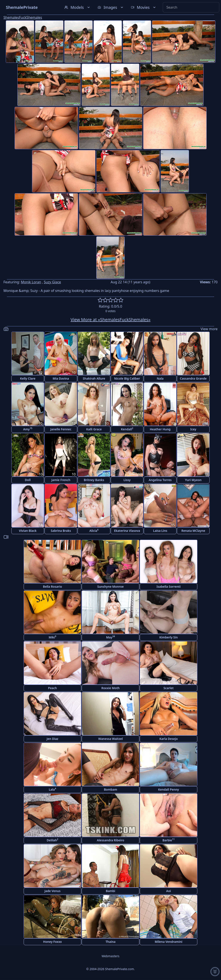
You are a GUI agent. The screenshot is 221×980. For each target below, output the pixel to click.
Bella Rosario (53, 587)
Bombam (110, 789)
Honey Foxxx (53, 942)
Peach (53, 688)
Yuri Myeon (193, 480)
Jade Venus (53, 891)
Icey (193, 429)
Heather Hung (160, 429)
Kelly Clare (28, 378)
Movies (144, 7)
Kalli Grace (94, 429)
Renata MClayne (193, 531)
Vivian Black (28, 531)
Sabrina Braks (61, 531)
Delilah (52, 840)
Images (111, 7)
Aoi (169, 891)
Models (78, 7)
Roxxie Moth (110, 688)
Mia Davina (61, 378)
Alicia (94, 530)
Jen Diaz (52, 739)
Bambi (110, 891)
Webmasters (110, 956)
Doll (28, 480)
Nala (160, 378)
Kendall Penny (168, 789)
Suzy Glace (52, 282)
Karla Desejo (168, 739)
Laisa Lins (160, 531)
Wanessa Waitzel (110, 739)
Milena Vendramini (169, 942)
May (111, 637)
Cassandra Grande (193, 378)
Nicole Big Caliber (127, 378)
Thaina (110, 942)
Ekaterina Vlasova (127, 531)
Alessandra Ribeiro (110, 840)
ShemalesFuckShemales (23, 17)
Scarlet (169, 688)
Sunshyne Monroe (110, 587)
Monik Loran (31, 282)
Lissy (127, 480)
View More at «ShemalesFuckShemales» (110, 320)
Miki (52, 637)
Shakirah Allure (94, 378)
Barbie (169, 840)
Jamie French (61, 480)
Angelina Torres (160, 480)
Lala (52, 789)
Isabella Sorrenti (169, 587)
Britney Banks (94, 480)
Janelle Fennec (61, 429)
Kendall (127, 429)
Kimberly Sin (168, 637)
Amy (28, 429)
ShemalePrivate (22, 7)
